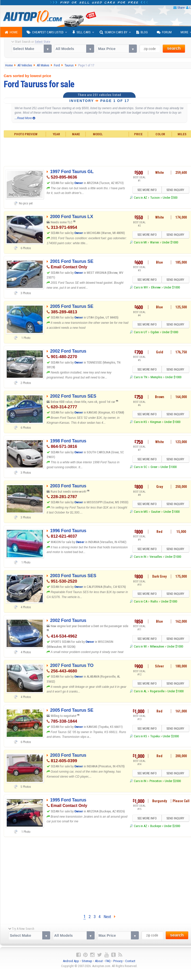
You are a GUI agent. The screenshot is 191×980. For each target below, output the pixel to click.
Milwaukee (157, 646)
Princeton (156, 781)
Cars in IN (140, 557)
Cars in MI (140, 242)
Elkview (156, 287)
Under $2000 (171, 736)
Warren (154, 242)
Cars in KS (140, 422)
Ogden (155, 332)
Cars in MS (141, 512)
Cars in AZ (140, 198)
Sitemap (87, 961)
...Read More (25, 118)
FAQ (108, 961)
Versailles (156, 557)
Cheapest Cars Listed (45, 32)
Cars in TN (141, 377)
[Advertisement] (96, 874)
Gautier (156, 512)
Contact (130, 961)
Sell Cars (82, 32)
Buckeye (156, 826)
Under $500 (170, 198)
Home (11, 32)
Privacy (118, 961)
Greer (154, 467)
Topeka (155, 736)
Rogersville (157, 691)
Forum (164, 32)
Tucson (155, 198)
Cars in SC (141, 467)
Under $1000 (170, 242)
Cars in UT (141, 332)
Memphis (156, 377)
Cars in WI (140, 646)
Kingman (156, 422)
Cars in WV (141, 287)
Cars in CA (141, 601)
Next (110, 917)
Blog (142, 32)
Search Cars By (114, 32)
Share (181, 8)
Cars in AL (140, 691)
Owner (79, 183)
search (174, 48)
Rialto (154, 601)
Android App (71, 961)
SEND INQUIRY (175, 190)
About (99, 961)
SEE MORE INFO (147, 190)
